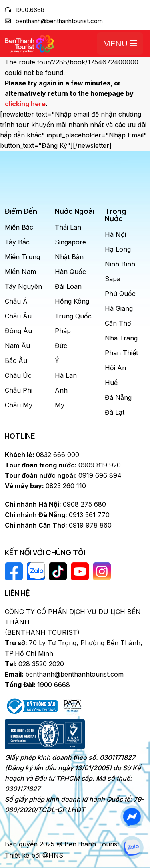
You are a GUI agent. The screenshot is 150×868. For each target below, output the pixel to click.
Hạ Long (118, 249)
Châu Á (16, 301)
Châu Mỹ (19, 405)
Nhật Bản (69, 257)
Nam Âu (17, 346)
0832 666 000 (42, 455)
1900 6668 (37, 685)
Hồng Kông (72, 301)
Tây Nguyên (23, 286)
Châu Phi (19, 390)
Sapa (113, 279)
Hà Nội (115, 234)
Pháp (63, 331)
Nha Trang (121, 338)
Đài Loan (68, 286)
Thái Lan (68, 227)
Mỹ (60, 405)
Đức (61, 346)
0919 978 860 (58, 525)
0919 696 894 (63, 475)
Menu (120, 44)
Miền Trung (22, 257)
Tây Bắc (17, 242)
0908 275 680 (55, 504)
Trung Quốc (73, 316)
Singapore (70, 242)
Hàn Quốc (70, 272)
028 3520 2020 (34, 664)
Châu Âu (18, 316)
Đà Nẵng (118, 397)
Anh (61, 390)
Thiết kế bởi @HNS (34, 855)
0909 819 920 (63, 465)
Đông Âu (18, 331)
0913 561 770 (57, 515)
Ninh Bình (120, 264)
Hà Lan (66, 375)
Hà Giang (119, 308)
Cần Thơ (118, 323)
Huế (111, 383)
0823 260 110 (45, 486)
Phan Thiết (121, 353)
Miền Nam (20, 272)
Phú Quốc (120, 294)
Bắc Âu (16, 360)
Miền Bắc (19, 227)
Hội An (115, 368)
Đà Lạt (115, 412)
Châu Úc (18, 375)
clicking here (25, 104)
